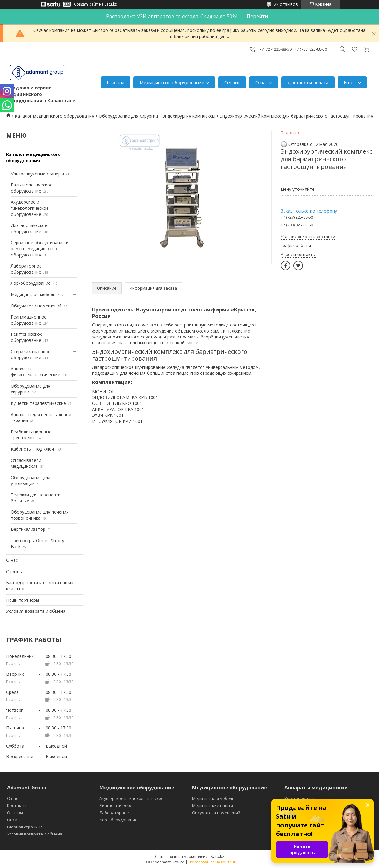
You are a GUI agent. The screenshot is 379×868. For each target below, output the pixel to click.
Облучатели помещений (36, 306)
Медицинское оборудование (172, 82)
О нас (261, 82)
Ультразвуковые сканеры (37, 174)
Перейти (257, 16)
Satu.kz (217, 856)
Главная (116, 82)
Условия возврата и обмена (36, 611)
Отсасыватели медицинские (26, 463)
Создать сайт (86, 4)
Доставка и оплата (308, 82)
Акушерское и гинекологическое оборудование (30, 208)
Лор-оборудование (31, 283)
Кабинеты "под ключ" (33, 449)
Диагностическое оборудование (29, 228)
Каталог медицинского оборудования (54, 116)
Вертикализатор (28, 529)
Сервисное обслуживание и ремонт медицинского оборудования (40, 248)
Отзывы (14, 571)
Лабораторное (114, 813)
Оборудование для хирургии (128, 116)
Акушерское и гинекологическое (131, 798)
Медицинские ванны (213, 805)
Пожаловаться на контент (212, 862)
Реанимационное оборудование (29, 320)
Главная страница (25, 827)
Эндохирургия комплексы (189, 116)
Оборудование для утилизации (31, 481)
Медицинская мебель (33, 294)
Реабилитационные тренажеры (31, 435)
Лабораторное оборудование (26, 269)
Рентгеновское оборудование (27, 337)
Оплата (14, 820)
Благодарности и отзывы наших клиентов (40, 586)
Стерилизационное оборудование (31, 355)
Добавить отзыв (354, 49)
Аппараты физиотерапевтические (35, 372)
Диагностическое (117, 805)
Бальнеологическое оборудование (32, 188)
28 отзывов (286, 4)
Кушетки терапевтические (38, 403)
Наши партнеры (23, 600)
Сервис (232, 82)
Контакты (17, 805)
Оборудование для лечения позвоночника (40, 515)
